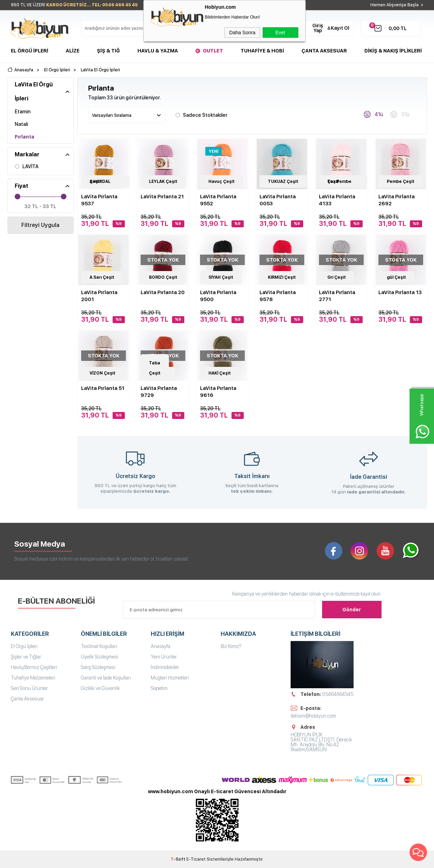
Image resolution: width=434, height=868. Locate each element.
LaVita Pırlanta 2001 (99, 296)
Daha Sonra (243, 33)
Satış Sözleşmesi (98, 667)
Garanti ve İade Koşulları (106, 678)
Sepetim (159, 688)
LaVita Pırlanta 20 (163, 292)
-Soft (179, 859)
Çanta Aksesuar (324, 51)
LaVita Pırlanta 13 (400, 292)
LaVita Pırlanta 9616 (218, 392)
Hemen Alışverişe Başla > (397, 5)
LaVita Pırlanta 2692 (397, 200)
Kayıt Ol (340, 28)
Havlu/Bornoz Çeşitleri (34, 667)
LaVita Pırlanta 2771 (337, 296)
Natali (21, 124)
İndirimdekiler (165, 667)
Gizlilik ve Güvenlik (100, 688)
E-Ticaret (196, 859)
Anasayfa (161, 646)
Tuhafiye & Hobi (262, 51)
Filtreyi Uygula (40, 225)
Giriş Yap (318, 28)
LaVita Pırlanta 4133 (337, 200)
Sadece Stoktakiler (201, 115)
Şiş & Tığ (108, 51)
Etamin (23, 112)
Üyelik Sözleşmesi (99, 657)
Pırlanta (24, 137)
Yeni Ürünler (164, 657)
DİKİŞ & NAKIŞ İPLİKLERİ (393, 51)
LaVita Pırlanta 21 (162, 197)
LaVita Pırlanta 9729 (159, 392)
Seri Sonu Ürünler (29, 688)
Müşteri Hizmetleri (170, 678)
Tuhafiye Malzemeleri (33, 678)
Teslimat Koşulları (99, 646)
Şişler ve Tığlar (26, 657)
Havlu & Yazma (158, 51)
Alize (73, 51)
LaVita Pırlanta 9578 (278, 296)
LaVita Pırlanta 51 (103, 388)
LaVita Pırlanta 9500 (218, 296)
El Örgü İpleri (30, 51)
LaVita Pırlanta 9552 (218, 200)
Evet (280, 33)
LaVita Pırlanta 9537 (99, 200)
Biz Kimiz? (231, 646)
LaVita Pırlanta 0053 (278, 200)
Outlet (213, 51)
